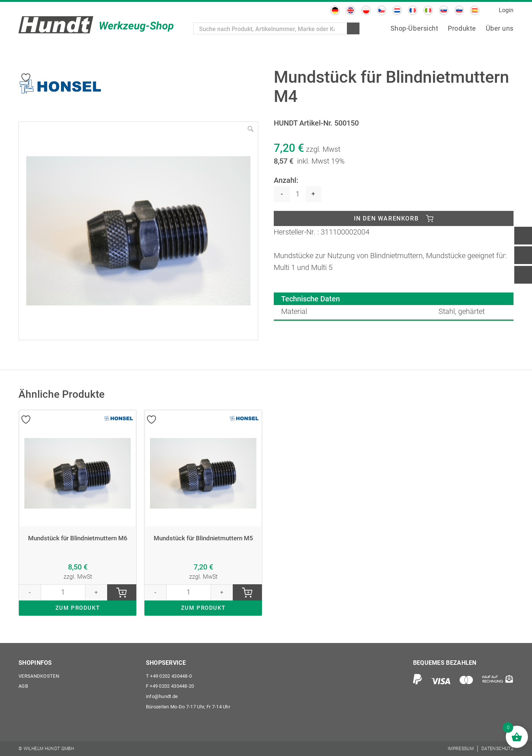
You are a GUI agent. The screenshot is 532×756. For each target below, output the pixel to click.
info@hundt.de (162, 696)
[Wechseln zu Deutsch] (335, 10)
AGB (23, 686)
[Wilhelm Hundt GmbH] (96, 25)
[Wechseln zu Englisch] (351, 10)
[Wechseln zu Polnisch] (366, 10)
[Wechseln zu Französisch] (413, 10)
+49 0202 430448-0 (169, 676)
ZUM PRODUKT (78, 610)
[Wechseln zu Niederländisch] (397, 10)
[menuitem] (415, 29)
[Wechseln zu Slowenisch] (459, 10)
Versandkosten (39, 676)
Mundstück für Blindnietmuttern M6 (78, 540)
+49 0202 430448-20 (170, 686)
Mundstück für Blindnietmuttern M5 (203, 540)
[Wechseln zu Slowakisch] (444, 10)
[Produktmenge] (298, 194)
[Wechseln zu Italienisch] (428, 10)
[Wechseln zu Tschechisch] (382, 10)
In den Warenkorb (386, 219)
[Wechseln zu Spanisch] (475, 10)
